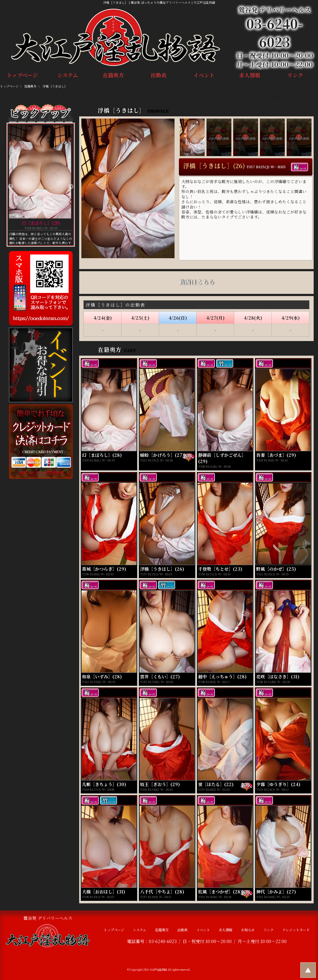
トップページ (22, 76)
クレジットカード (296, 930)
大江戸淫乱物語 (158, 969)
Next (71, 187)
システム (68, 76)
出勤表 (159, 76)
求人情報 (249, 76)
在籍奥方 (113, 76)
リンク (295, 76)
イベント (204, 76)
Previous (11, 187)
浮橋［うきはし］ (55, 86)
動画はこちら (197, 282)
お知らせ (248, 930)
